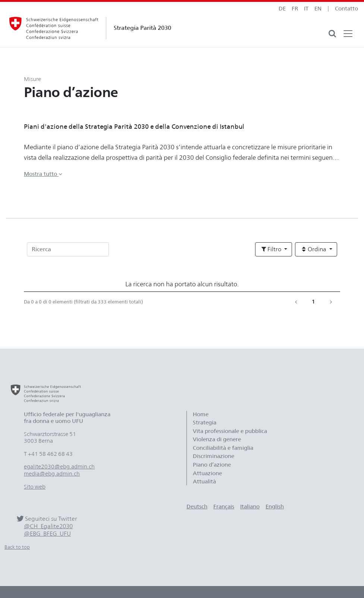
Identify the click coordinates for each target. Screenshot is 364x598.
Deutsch (197, 507)
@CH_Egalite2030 (48, 526)
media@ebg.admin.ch (52, 474)
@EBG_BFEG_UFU (47, 534)
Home (201, 414)
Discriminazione (214, 456)
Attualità (204, 482)
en (318, 9)
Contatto (346, 9)
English (275, 507)
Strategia (205, 423)
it (306, 9)
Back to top (17, 547)
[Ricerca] (68, 249)
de (282, 9)
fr (295, 9)
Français (224, 507)
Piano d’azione (212, 465)
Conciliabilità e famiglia (223, 448)
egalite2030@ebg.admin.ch (59, 467)
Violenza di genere (217, 439)
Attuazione (207, 473)
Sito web (35, 487)
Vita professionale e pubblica (230, 431)
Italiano (250, 507)
